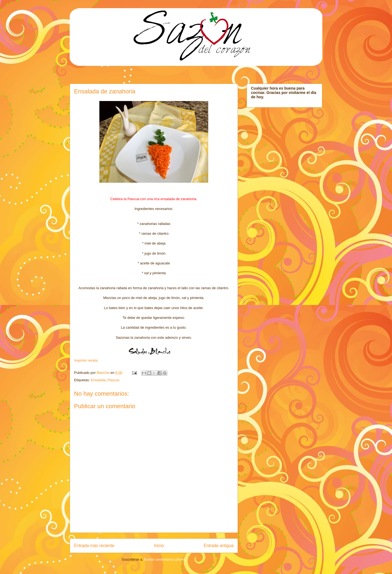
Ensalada (98, 380)
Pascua (113, 380)
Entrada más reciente (94, 546)
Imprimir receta (86, 360)
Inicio (159, 546)
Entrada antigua (219, 546)
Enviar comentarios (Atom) (165, 559)
